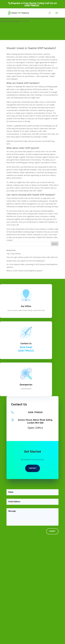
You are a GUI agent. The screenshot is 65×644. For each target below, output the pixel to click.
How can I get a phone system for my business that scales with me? (32, 257)
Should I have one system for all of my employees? (26, 261)
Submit (52, 531)
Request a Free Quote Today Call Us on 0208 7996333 (34, 4)
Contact (33, 468)
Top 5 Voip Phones (14, 254)
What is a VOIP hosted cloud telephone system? (24, 271)
